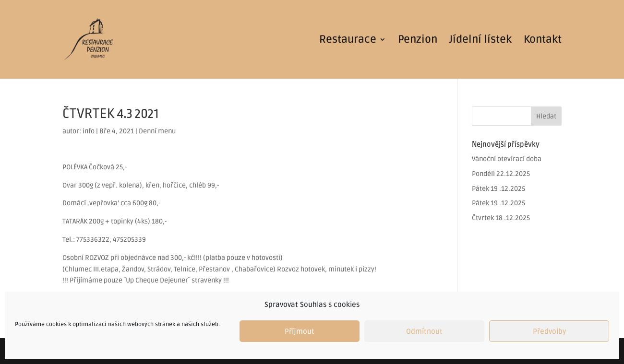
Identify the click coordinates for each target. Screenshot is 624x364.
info (89, 131)
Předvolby (549, 331)
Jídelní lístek (480, 41)
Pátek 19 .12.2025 (498, 189)
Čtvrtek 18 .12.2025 (501, 218)
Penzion (418, 41)
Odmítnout (424, 331)
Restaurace (348, 41)
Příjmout (300, 331)
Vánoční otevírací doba (507, 159)
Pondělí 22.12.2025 (501, 174)
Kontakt (543, 41)
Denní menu (157, 131)
